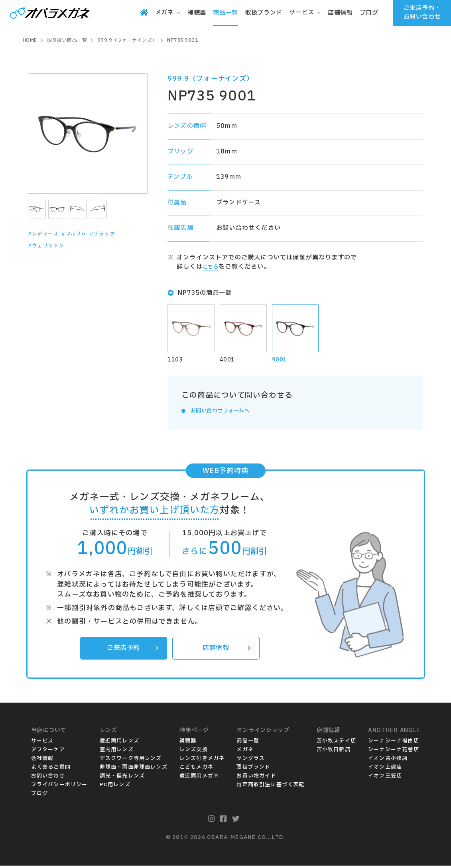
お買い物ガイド (256, 778)
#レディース (46, 234)
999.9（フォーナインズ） (211, 79)
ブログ (40, 796)
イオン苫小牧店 (388, 761)
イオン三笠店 (385, 778)
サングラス (251, 761)
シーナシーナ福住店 (394, 743)
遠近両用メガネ (199, 778)
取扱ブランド (253, 770)
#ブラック (117, 234)
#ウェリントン (50, 246)
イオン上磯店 (385, 770)
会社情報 (42, 761)
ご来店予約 (131, 650)
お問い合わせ (48, 778)
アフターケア (48, 752)
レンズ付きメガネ (202, 761)
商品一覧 (248, 743)
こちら (212, 267)
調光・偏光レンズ (122, 778)
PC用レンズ (115, 787)
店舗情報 (225, 650)
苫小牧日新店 (334, 752)
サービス (42, 743)
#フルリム (83, 234)
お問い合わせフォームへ (226, 412)
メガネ (245, 752)
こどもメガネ (196, 770)
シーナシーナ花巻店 (394, 752)
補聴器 (188, 743)
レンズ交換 (194, 752)
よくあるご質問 (51, 770)
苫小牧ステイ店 (336, 743)
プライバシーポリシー (59, 787)
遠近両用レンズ (119, 743)
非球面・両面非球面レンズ (134, 770)
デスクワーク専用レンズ (131, 761)
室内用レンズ (117, 752)
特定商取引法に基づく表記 (270, 787)
